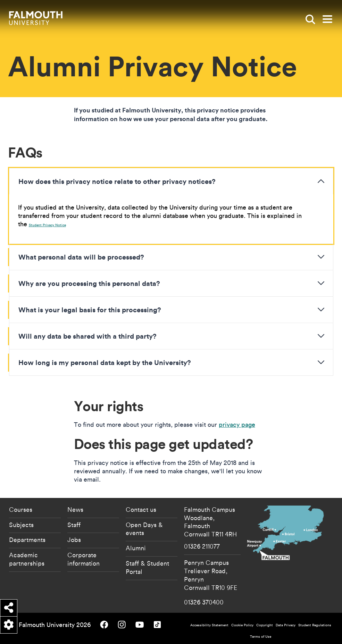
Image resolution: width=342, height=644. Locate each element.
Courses (21, 509)
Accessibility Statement (209, 625)
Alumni (136, 548)
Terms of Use (261, 637)
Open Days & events (144, 529)
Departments (27, 540)
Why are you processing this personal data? (89, 283)
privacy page (237, 425)
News (75, 509)
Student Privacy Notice (47, 225)
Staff (74, 525)
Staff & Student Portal (147, 567)
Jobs (74, 540)
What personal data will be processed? (81, 257)
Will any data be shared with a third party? (87, 336)
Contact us (141, 509)
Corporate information (84, 559)
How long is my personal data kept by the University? (105, 362)
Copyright (265, 625)
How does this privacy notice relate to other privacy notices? (117, 181)
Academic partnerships (27, 559)
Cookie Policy (242, 625)
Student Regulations (315, 625)
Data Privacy (286, 625)
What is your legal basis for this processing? (90, 310)
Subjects (21, 525)
